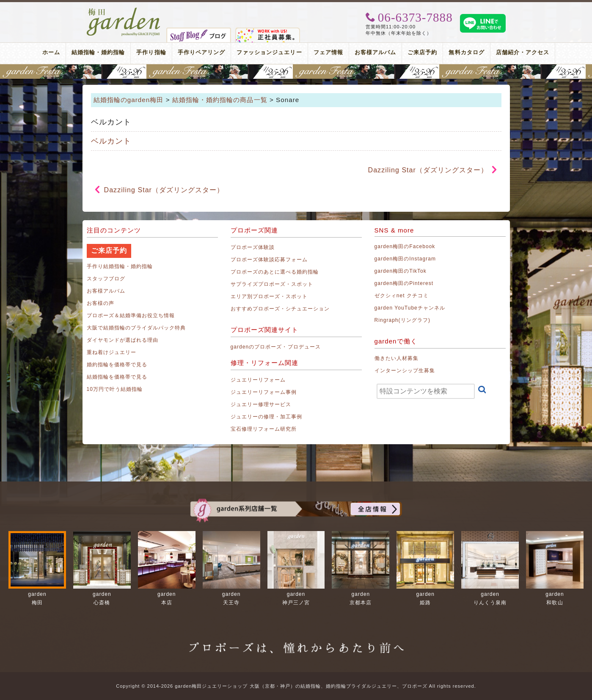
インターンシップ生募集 (405, 371)
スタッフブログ (106, 279)
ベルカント (111, 141)
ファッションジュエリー (269, 52)
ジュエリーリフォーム (258, 380)
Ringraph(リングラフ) (402, 320)
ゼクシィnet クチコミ (402, 296)
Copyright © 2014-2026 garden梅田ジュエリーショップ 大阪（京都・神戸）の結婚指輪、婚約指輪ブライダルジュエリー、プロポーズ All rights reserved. (296, 686)
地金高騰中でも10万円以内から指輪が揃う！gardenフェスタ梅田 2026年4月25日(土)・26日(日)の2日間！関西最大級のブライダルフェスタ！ (296, 72)
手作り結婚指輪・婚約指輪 (120, 266)
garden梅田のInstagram (405, 259)
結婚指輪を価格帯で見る (117, 377)
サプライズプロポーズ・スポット (272, 284)
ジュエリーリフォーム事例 (264, 392)
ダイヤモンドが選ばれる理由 (123, 340)
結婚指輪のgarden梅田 (129, 100)
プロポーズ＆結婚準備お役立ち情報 (131, 315)
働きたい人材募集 (397, 358)
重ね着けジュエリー (112, 352)
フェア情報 (328, 52)
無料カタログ (466, 52)
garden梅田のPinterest (404, 283)
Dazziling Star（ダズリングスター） (428, 170)
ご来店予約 (422, 52)
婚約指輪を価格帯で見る (117, 365)
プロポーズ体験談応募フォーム (269, 260)
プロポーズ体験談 (253, 247)
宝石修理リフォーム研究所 (264, 429)
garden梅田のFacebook (405, 246)
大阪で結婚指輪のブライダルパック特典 (136, 328)
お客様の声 (101, 303)
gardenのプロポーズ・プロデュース (276, 347)
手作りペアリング (201, 52)
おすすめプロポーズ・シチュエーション (280, 309)
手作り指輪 (151, 52)
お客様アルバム (375, 52)
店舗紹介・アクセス (523, 52)
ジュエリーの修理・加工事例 (267, 417)
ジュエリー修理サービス (261, 404)
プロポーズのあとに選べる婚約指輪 (275, 272)
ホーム (51, 52)
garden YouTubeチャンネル (410, 308)
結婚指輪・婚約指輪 (98, 52)
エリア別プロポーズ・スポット (269, 296)
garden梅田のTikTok (401, 271)
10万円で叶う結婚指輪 (115, 389)
